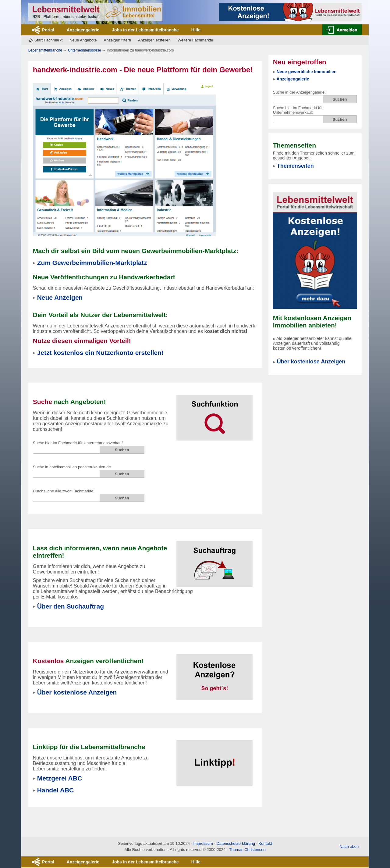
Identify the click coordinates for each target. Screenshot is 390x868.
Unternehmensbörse (85, 50)
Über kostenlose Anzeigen (311, 362)
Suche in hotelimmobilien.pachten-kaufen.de (72, 467)
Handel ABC (56, 790)
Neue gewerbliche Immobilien (307, 72)
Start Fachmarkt (48, 40)
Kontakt (265, 843)
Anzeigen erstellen (154, 40)
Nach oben (349, 847)
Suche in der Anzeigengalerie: (299, 92)
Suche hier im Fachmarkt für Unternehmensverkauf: (298, 110)
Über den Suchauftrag (71, 606)
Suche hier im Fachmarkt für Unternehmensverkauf (78, 443)
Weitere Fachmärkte (195, 40)
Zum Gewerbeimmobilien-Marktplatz (92, 263)
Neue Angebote (83, 40)
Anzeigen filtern (118, 40)
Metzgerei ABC (60, 778)
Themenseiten (295, 166)
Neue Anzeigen (60, 297)
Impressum (203, 843)
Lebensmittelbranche (45, 50)
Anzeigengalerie (83, 30)
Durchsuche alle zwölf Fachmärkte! (64, 491)
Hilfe (196, 30)
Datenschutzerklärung (236, 843)
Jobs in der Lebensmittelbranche (145, 30)
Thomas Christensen (247, 850)
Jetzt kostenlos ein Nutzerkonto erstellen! (100, 353)
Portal (48, 30)
